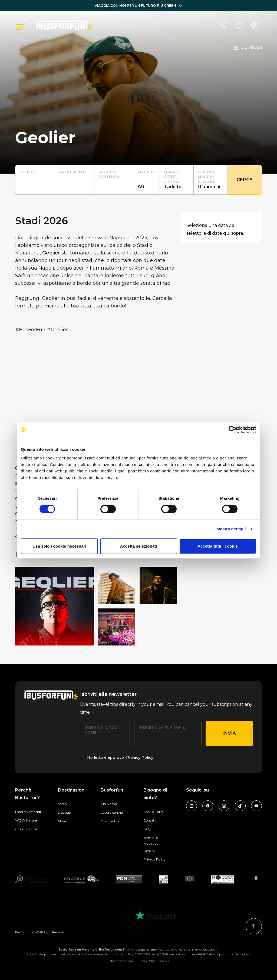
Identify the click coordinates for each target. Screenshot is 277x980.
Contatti (150, 820)
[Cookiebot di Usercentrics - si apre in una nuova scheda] (233, 430)
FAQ (147, 829)
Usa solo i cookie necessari (59, 546)
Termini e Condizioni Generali (152, 844)
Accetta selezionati (139, 546)
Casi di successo (27, 829)
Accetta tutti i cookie (218, 546)
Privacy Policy (140, 757)
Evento (28, 172)
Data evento (72, 172)
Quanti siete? (172, 174)
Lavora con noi (112, 812)
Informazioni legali (121, 961)
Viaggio (146, 172)
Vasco (62, 804)
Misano (63, 821)
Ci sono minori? (206, 174)
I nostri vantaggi (28, 812)
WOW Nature (26, 820)
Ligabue (64, 812)
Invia (229, 733)
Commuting (111, 821)
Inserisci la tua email (162, 728)
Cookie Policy (154, 812)
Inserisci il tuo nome (101, 730)
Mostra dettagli (231, 529)
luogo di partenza (109, 174)
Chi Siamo (109, 804)
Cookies (164, 961)
